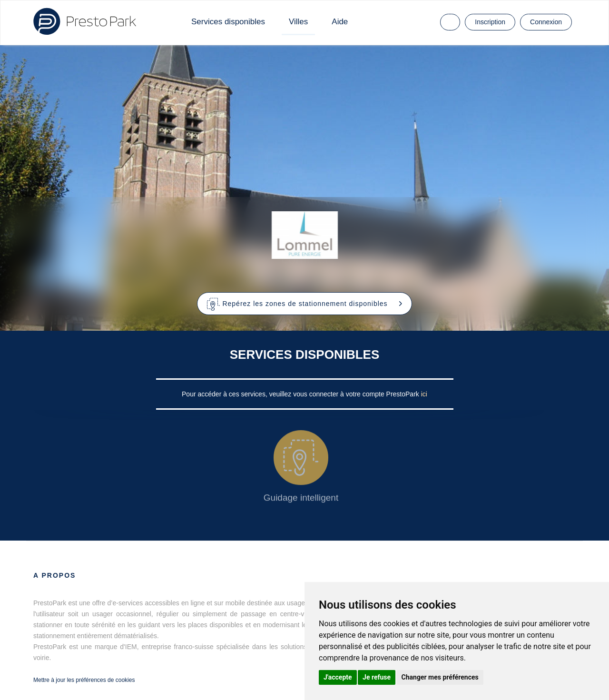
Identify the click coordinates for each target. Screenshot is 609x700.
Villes (298, 22)
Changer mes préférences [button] (440, 677)
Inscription (490, 22)
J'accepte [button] (338, 677)
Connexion (546, 22)
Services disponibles (228, 22)
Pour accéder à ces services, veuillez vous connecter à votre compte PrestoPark (301, 394)
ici (424, 394)
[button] (305, 304)
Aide (340, 22)
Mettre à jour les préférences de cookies (84, 680)
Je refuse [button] (377, 677)
